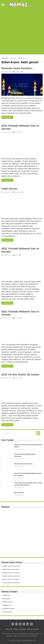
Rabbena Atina (8, 602)
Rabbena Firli (7, 605)
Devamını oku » (7, 117)
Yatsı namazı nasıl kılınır (11, 579)
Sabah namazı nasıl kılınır (11, 566)
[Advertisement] (22, 32)
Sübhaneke (7, 595)
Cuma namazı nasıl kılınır (11, 583)
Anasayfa (5, 58)
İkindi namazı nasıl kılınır (11, 573)
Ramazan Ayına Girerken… (18, 68)
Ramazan (17, 72)
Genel (16, 132)
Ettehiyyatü (6, 599)
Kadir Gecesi (9, 189)
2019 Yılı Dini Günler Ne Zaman (20, 375)
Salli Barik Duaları (9, 608)
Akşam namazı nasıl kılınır (11, 576)
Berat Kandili (19, 493)
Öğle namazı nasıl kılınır (11, 569)
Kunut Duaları (7, 612)
